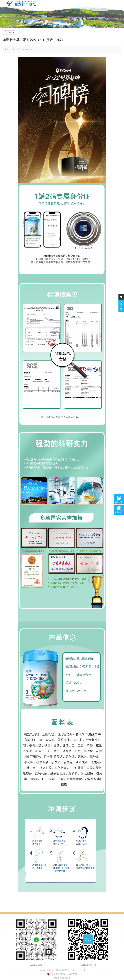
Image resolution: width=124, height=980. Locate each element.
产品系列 (9, 32)
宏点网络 (66, 978)
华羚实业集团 (61, 970)
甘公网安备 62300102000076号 (62, 974)
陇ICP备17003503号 (76, 970)
